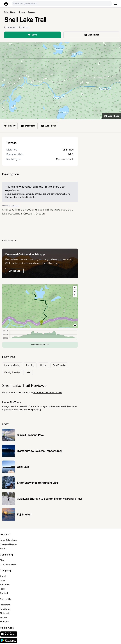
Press (3, 589)
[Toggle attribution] (75, 326)
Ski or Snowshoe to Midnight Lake (38, 483)
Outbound (15, 205)
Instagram (5, 605)
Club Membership (9, 564)
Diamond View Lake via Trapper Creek (40, 451)
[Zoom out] (75, 291)
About (3, 576)
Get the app (14, 271)
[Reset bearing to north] (75, 295)
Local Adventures (9, 540)
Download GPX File (40, 345)
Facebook (5, 609)
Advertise (5, 585)
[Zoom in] (75, 288)
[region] (40, 306)
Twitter (4, 617)
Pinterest (4, 613)
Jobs (2, 580)
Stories (4, 549)
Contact (4, 593)
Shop (3, 560)
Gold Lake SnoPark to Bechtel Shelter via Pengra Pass (50, 499)
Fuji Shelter (24, 515)
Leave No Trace (26, 406)
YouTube (4, 622)
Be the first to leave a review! (48, 393)
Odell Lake (23, 467)
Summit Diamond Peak (30, 435)
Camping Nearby (8, 544)
